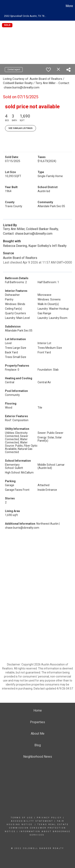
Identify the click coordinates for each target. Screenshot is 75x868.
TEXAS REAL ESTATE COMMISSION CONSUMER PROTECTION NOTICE (37, 828)
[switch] (48, 70)
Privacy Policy (49, 818)
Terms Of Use (22, 818)
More (69, 6)
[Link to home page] (4, 6)
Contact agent (14, 69)
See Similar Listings (20, 128)
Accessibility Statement (32, 821)
